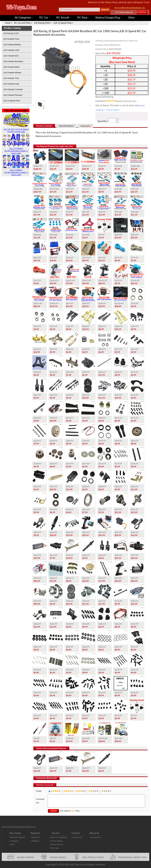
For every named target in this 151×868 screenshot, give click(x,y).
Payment (35, 837)
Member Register (18, 837)
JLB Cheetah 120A (11, 50)
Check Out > (142, 12)
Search (105, 10)
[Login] (129, 2)
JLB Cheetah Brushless (13, 61)
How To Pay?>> (113, 110)
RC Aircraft (64, 18)
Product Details (44, 126)
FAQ (12, 844)
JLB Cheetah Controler (13, 89)
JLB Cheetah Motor (12, 67)
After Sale (55, 848)
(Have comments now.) (126, 101)
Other (132, 18)
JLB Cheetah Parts (11, 39)
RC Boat (83, 18)
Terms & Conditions (59, 837)
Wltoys (108, 2)
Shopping (14, 841)
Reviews (85, 126)
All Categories (24, 18)
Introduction (95, 837)
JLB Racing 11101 (11, 33)
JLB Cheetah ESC (11, 56)
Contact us (77, 837)
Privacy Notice (57, 841)
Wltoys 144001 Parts (78, 13)
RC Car (45, 18)
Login (73, 811)
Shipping (35, 841)
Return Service (57, 844)
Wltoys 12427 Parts (92, 13)
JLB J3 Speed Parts (12, 101)
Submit (53, 811)
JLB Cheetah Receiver (13, 95)
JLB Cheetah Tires (11, 78)
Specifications (66, 126)
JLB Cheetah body (11, 84)
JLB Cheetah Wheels (12, 73)
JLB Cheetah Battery (12, 45)
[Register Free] (142, 2)
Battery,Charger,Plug (109, 18)
